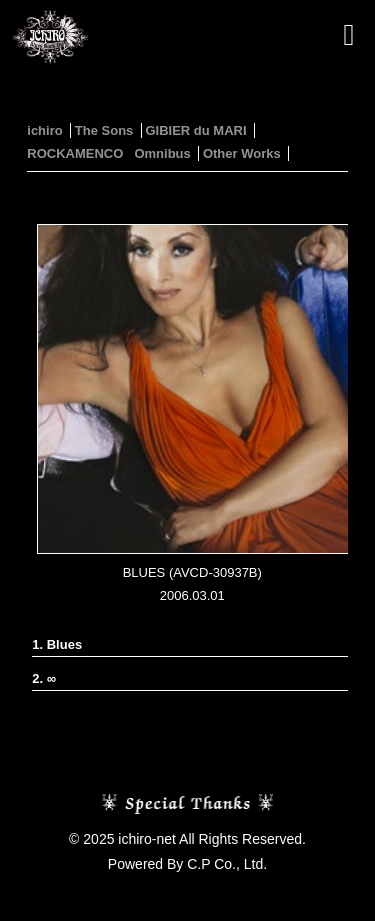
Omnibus (162, 153)
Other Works (242, 153)
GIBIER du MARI (195, 130)
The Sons (104, 130)
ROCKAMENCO (75, 153)
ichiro (44, 130)
